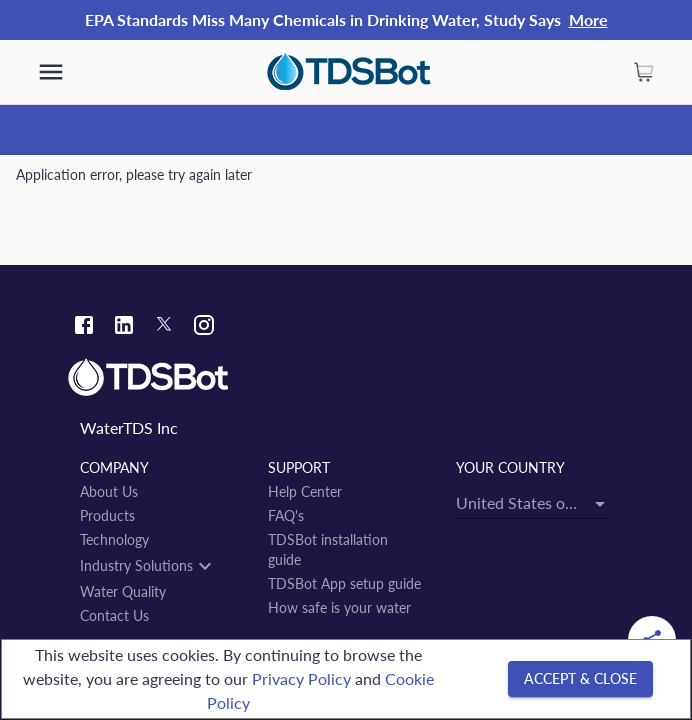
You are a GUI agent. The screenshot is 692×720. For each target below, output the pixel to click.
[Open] (600, 504)
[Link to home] (346, 378)
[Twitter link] (164, 327)
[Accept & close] (580, 679)
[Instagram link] (204, 327)
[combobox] (534, 502)
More (588, 19)
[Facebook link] (84, 327)
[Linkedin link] (124, 327)
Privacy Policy (301, 678)
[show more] (51, 72)
